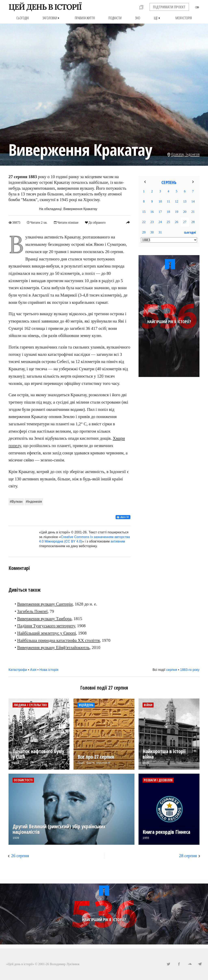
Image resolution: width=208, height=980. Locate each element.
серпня (172, 670)
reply (128, 222)
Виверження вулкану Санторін (45, 604)
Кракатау (178, 154)
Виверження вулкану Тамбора (44, 618)
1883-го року (190, 670)
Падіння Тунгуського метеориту (46, 626)
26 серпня (20, 855)
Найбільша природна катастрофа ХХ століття (58, 640)
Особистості (23, 780)
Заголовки (52, 18)
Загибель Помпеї (32, 611)
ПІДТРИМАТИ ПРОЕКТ (169, 7)
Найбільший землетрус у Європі (47, 633)
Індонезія (193, 154)
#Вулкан (16, 502)
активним (118, 541)
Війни (148, 705)
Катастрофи (18, 670)
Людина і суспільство (30, 705)
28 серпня (188, 855)
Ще (158, 18)
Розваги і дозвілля (158, 780)
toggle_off (197, 7)
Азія (33, 670)
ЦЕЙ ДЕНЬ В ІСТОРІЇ (45, 7)
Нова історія (49, 670)
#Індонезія (34, 502)
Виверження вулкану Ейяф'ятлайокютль (54, 648)
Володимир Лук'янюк (65, 964)
